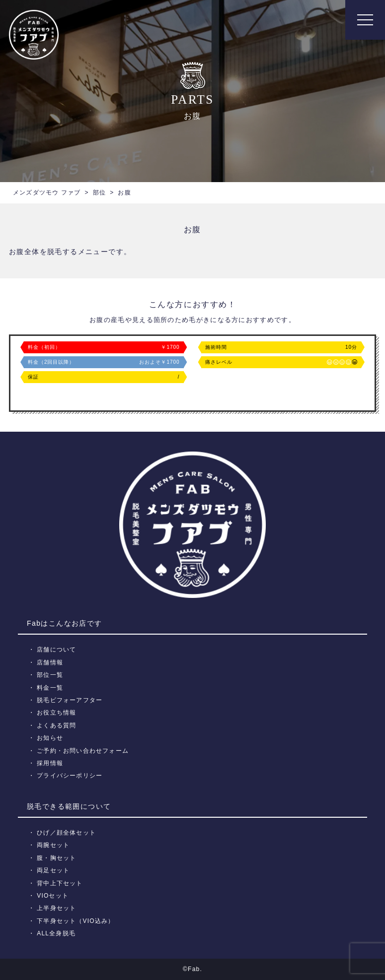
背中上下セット (60, 883)
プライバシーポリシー (70, 776)
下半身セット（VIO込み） (76, 921)
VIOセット (53, 896)
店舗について (56, 650)
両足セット (53, 870)
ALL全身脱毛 (56, 933)
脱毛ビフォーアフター (70, 700)
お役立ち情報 (56, 713)
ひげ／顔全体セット (66, 833)
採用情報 (50, 763)
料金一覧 (50, 688)
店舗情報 (50, 662)
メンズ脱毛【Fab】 (34, 35)
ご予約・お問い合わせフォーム (83, 751)
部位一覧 (50, 675)
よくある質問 (56, 725)
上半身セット (56, 908)
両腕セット (53, 845)
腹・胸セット (56, 858)
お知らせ (50, 738)
